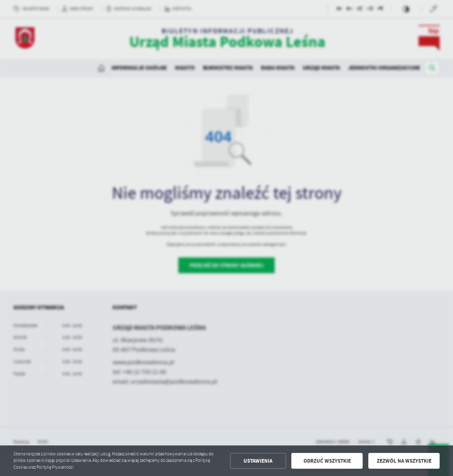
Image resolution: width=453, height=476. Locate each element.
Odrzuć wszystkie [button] (327, 461)
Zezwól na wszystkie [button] (404, 461)
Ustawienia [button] (258, 461)
